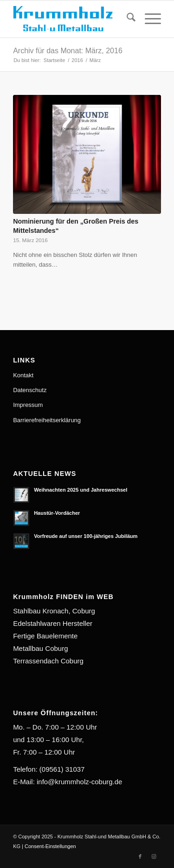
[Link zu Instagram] (154, 856)
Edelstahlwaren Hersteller (53, 623)
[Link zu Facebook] (140, 856)
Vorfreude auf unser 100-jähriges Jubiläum (86, 536)
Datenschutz (30, 390)
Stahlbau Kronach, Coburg (54, 611)
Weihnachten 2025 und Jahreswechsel (81, 490)
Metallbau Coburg (40, 648)
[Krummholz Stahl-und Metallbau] (72, 19)
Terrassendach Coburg (48, 661)
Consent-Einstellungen (50, 846)
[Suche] (126, 19)
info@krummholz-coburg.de (79, 782)
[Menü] (148, 19)
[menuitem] (126, 19)
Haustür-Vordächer (57, 513)
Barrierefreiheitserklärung (47, 420)
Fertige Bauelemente (45, 636)
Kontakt (23, 375)
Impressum (28, 405)
